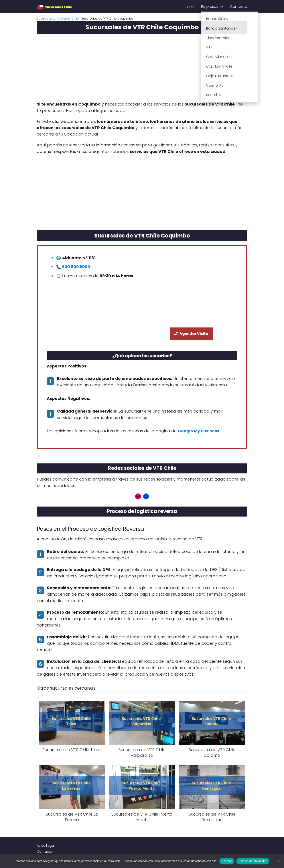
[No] (278, 861)
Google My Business (198, 431)
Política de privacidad (253, 861)
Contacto (239, 7)
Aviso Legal (46, 846)
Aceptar (227, 861)
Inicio (189, 7)
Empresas (210, 7)
